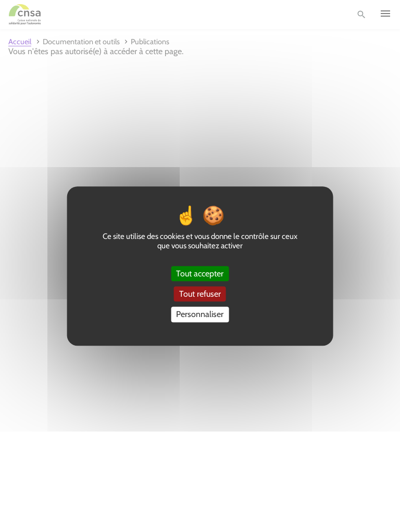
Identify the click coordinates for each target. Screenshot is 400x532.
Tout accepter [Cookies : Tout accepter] (200, 274)
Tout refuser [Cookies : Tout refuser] (200, 294)
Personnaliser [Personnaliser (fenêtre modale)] (200, 315)
